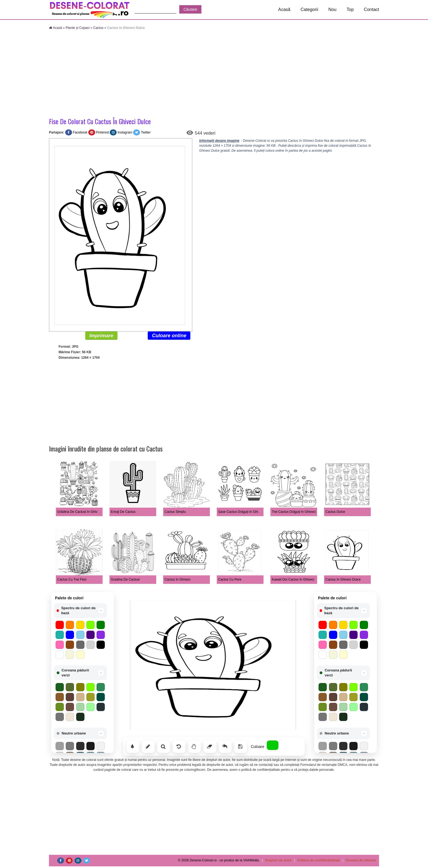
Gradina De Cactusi (125, 579)
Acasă (284, 9)
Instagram (125, 132)
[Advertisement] (214, 74)
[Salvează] (241, 747)
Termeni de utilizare (361, 860)
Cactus (98, 28)
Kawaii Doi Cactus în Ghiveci (293, 579)
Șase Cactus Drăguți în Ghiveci (241, 512)
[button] (80, 611)
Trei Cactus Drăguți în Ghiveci (294, 512)
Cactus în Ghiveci (177, 579)
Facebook (80, 132)
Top (350, 9)
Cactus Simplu (175, 512)
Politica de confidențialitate (319, 860)
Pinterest (102, 132)
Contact (371, 9)
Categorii (309, 9)
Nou (332, 9)
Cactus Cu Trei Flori (72, 579)
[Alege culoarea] (273, 745)
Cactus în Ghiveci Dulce (343, 579)
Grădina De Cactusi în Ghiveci (79, 512)
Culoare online (169, 336)
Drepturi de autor (279, 860)
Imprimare (101, 336)
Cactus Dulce (335, 512)
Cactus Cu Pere (230, 579)
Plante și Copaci (78, 28)
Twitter (146, 132)
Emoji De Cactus (123, 512)
